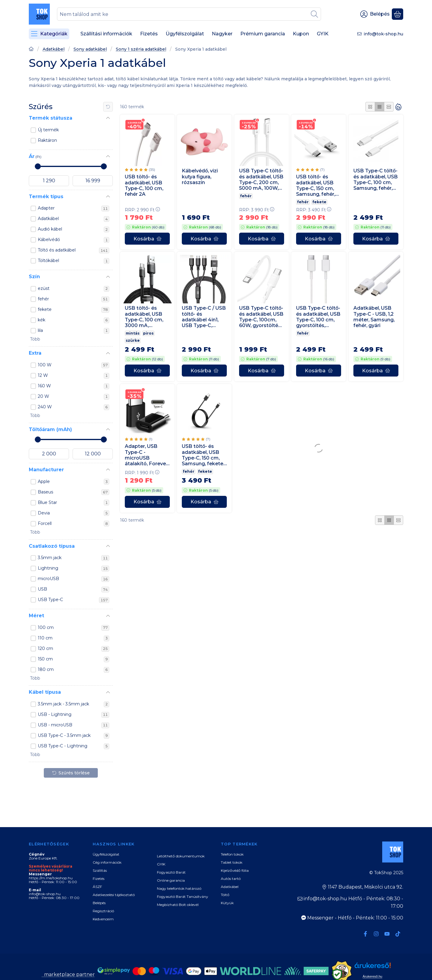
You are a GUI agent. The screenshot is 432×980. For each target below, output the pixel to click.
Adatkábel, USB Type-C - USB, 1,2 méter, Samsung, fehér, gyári (374, 317)
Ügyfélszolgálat (106, 854)
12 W (73, 376)
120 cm (73, 649)
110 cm (73, 638)
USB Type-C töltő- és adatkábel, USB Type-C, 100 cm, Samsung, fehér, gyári (376, 179)
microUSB (73, 579)
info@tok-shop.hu (383, 34)
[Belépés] (375, 14)
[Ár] (108, 156)
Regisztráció (103, 911)
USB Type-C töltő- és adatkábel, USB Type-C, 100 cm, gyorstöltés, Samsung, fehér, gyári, (318, 317)
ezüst (73, 289)
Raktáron (47, 140)
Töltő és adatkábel (73, 250)
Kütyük (227, 903)
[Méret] (108, 616)
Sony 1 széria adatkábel (141, 49)
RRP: (142, 210)
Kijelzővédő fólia (235, 870)
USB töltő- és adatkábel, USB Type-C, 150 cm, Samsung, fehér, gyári (316, 186)
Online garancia (171, 880)
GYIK (161, 864)
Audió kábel (73, 229)
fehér (73, 299)
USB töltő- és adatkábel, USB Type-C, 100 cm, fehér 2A (144, 185)
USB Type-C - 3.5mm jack (73, 736)
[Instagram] (376, 934)
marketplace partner (69, 974)
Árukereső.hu (372, 976)
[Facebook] (365, 934)
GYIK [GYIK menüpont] (323, 34)
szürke (133, 341)
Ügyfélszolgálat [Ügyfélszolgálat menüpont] (185, 34)
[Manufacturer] (108, 470)
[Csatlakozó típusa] (108, 546)
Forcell (73, 524)
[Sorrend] (398, 107)
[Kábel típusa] (108, 693)
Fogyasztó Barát (171, 872)
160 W (73, 386)
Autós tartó (231, 879)
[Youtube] (387, 934)
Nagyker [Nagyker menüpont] (222, 34)
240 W (73, 407)
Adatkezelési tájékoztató (114, 895)
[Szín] (108, 277)
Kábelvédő (73, 240)
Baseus (73, 492)
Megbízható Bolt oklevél (178, 905)
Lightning (73, 568)
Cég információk (107, 862)
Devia (73, 513)
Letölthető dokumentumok (181, 856)
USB (73, 589)
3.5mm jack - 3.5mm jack (73, 704)
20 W (73, 397)
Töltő (225, 895)
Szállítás (100, 870)
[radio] (370, 107)
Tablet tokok (232, 862)
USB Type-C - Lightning (73, 746)
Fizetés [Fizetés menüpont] (149, 34)
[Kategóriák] (49, 34)
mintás (133, 334)
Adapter (73, 208)
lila (73, 331)
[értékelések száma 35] (140, 170)
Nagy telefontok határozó (179, 888)
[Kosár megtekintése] (397, 14)
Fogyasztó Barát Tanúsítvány (183, 897)
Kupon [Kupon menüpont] (301, 34)
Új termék (48, 130)
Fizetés (99, 879)
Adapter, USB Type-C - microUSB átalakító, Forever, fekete (147, 455)
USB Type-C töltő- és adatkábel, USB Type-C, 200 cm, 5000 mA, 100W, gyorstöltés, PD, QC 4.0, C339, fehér (261, 179)
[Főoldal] (31, 50)
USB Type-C (73, 600)
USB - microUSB (73, 725)
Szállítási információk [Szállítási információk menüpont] (106, 34)
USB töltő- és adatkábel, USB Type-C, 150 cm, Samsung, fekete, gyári (203, 455)
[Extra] (108, 353)
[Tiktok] (398, 934)
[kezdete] (49, 181)
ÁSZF (97, 887)
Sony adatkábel (90, 49)
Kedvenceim (103, 919)
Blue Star (73, 503)
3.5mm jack (73, 558)
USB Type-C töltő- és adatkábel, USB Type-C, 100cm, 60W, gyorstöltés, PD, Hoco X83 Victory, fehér (261, 317)
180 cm (73, 670)
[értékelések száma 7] (310, 170)
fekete (73, 310)
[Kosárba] (147, 239)
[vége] (93, 181)
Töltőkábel (73, 261)
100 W (73, 365)
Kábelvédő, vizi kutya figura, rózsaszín (200, 177)
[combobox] (189, 14)
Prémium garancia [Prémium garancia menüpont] (263, 34)
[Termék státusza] (108, 118)
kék (73, 320)
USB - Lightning (73, 715)
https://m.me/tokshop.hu (51, 878)
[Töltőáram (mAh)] (108, 430)
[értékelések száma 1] (139, 439)
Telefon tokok (232, 854)
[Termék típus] (108, 197)
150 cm (73, 659)
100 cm (73, 628)
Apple (73, 482)
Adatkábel (54, 49)
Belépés (99, 903)
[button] (34, 339)
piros (148, 334)
